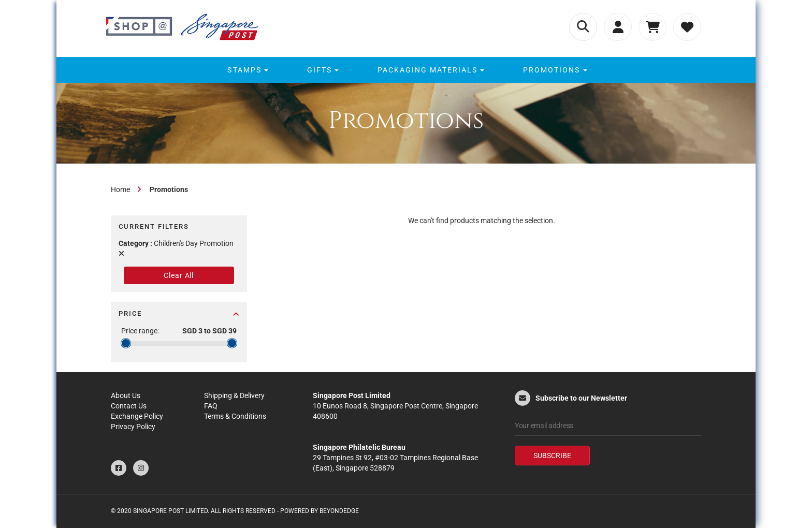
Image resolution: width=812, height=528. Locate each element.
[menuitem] (246, 70)
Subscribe (552, 456)
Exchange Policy (137, 416)
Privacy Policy (133, 427)
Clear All (179, 275)
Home (120, 189)
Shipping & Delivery (234, 395)
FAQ (211, 406)
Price (179, 313)
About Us (126, 395)
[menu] (406, 70)
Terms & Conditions (235, 416)
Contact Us (129, 406)
